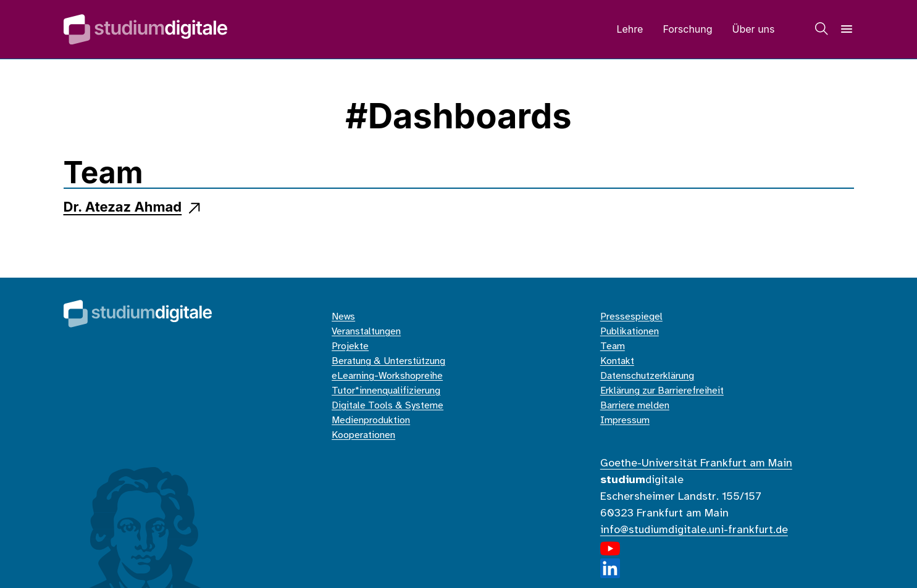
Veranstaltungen (366, 332)
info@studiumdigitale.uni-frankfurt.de (694, 530)
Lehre (630, 29)
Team (613, 346)
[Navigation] (847, 29)
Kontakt (617, 361)
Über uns (754, 29)
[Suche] (822, 29)
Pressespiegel (631, 317)
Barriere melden (635, 406)
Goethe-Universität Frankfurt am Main (696, 464)
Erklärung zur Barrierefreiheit (662, 391)
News (343, 317)
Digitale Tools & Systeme (387, 406)
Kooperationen (363, 435)
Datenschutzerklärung (647, 376)
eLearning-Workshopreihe (387, 376)
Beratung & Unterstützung (388, 361)
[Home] (145, 29)
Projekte (350, 346)
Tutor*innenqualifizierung (386, 391)
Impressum (625, 420)
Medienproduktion (371, 420)
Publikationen (630, 332)
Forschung (687, 29)
